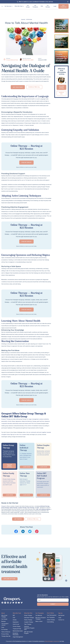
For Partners (48, 6)
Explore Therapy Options (61, 87)
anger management (34, 419)
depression (18, 421)
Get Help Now (18, 87)
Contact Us (61, 620)
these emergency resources (52, 641)
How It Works (50, 613)
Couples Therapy (29, 622)
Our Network (39, 615)
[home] (2, 6)
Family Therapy (28, 620)
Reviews (3, 621)
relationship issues (17, 424)
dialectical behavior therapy (29, 421)
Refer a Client (39, 621)
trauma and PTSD (29, 424)
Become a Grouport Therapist (41, 618)
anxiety (41, 419)
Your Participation (52, 615)
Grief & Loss (16, 624)
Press (3, 627)
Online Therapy (51, 620)
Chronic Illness (17, 626)
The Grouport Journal (5, 624)
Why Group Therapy (4, 616)
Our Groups (28, 6)
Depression (16, 622)
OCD (14, 618)
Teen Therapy (28, 624)
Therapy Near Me (6, 636)
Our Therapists (35, 6)
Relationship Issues (18, 631)
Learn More (26, 467)
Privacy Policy (5, 634)
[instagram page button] (5, 603)
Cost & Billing (50, 622)
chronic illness (11, 421)
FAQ (42, 6)
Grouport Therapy (6, 419)
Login (55, 6)
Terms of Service (6, 632)
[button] (8, 6)
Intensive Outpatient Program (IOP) (29, 628)
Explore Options (9, 579)
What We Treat (19, 6)
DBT (14, 615)
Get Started (64, 6)
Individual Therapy (29, 618)
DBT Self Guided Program (28, 633)
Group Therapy (28, 615)
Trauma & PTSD (17, 629)
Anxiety (15, 620)
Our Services (8, 6)
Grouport (4, 506)
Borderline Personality (16, 634)
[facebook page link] (2, 603)
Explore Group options (9, 466)
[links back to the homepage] (12, 599)
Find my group (26, 163)
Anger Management (18, 637)
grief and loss (40, 421)
